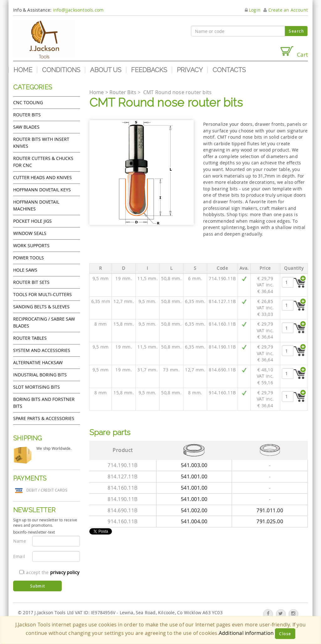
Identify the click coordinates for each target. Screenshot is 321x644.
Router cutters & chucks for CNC (43, 162)
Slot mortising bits (37, 387)
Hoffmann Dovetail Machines (36, 205)
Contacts (229, 70)
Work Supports (31, 245)
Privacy (190, 70)
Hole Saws (25, 270)
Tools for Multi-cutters (42, 294)
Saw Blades (26, 127)
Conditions (61, 70)
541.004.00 (194, 521)
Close (285, 634)
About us (106, 70)
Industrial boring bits (40, 375)
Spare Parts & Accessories (44, 418)
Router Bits (27, 115)
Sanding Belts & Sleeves (41, 307)
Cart (294, 52)
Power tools (29, 258)
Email (19, 556)
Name (20, 541)
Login (253, 10)
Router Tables (30, 338)
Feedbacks (149, 70)
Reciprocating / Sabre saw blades (44, 322)
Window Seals (30, 233)
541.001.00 (194, 476)
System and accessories (42, 350)
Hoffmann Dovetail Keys (42, 190)
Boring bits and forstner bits (44, 403)
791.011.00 (270, 510)
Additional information (246, 633)
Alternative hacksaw (38, 362)
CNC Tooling (28, 102)
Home (23, 70)
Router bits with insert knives (41, 143)
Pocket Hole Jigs (32, 221)
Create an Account (286, 10)
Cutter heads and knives (42, 177)
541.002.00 (194, 510)
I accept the (49, 572)
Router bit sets (31, 282)
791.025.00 (270, 521)
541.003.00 (194, 465)
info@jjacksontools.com (78, 10)
